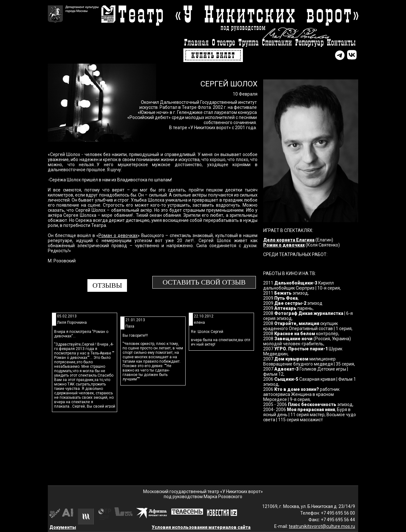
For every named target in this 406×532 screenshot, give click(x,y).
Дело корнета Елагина (289, 240)
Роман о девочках (118, 235)
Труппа (248, 43)
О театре (223, 43)
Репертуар (309, 43)
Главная (196, 43)
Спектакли (277, 43)
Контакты (341, 43)
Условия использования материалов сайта (201, 527)
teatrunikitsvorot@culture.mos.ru (322, 526)
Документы (63, 527)
